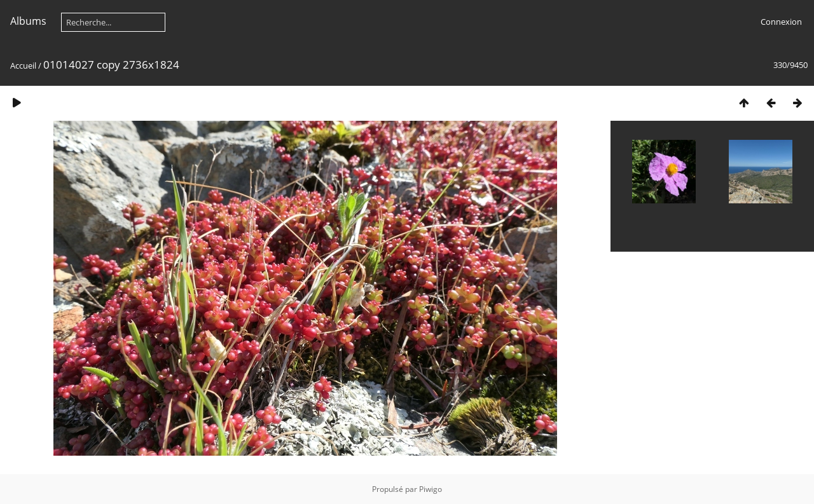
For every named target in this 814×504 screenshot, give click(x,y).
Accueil (23, 65)
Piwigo (431, 489)
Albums (28, 21)
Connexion (781, 22)
